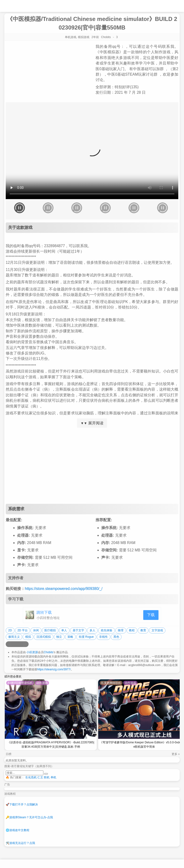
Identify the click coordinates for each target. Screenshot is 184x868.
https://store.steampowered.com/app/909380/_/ (64, 589)
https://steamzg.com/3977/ (54, 669)
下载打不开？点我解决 (22, 804)
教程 (132, 630)
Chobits (49, 652)
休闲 (36, 630)
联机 (47, 777)
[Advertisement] (92, 466)
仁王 (40, 777)
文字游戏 (157, 630)
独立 (59, 637)
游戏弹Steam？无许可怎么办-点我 (29, 817)
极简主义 (14, 637)
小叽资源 (32, 652)
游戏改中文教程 (18, 830)
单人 (64, 630)
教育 (143, 630)
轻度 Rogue (86, 637)
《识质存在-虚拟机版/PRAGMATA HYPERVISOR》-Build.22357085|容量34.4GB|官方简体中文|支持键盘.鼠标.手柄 (51, 745)
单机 (53, 777)
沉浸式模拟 (44, 637)
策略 (70, 637)
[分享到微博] (9, 644)
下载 (151, 615)
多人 (92, 630)
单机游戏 (71, 37)
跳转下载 (44, 612)
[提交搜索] (46, 774)
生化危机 (31, 777)
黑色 (116, 637)
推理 (121, 630)
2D (10, 630)
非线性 (103, 637)
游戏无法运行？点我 (20, 843)
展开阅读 (92, 423)
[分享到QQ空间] (14, 644)
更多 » (176, 754)
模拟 (28, 637)
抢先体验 (107, 630)
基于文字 (78, 630)
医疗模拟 (50, 630)
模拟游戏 (84, 37)
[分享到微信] (20, 644)
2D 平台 (23, 630)
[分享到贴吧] (26, 644)
